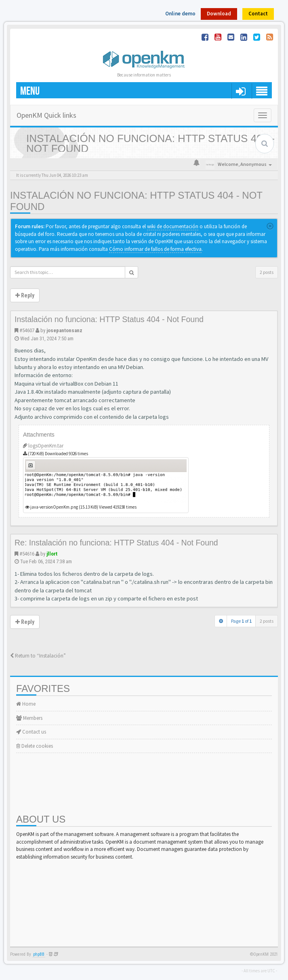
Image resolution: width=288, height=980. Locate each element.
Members (29, 718)
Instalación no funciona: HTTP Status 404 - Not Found (109, 319)
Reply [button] (25, 295)
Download (219, 14)
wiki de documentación (173, 226)
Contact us (31, 732)
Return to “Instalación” (38, 656)
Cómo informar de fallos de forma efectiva (155, 249)
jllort (52, 554)
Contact (258, 14)
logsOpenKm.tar (46, 446)
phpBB (39, 954)
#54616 (27, 554)
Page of (241, 621)
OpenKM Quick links (46, 115)
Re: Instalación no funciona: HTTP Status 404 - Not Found (116, 543)
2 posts (267, 272)
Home (26, 704)
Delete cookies (35, 746)
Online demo (180, 14)
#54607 (27, 330)
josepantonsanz (64, 330)
